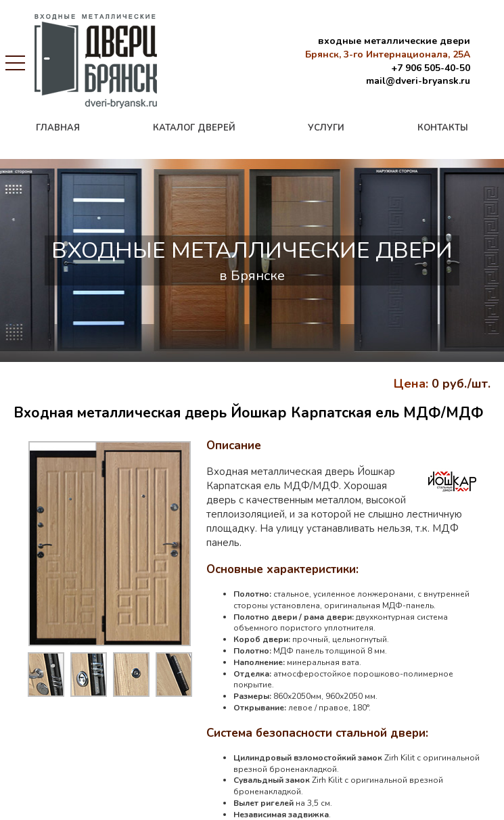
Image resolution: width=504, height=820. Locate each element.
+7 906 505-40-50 (431, 68)
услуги (326, 128)
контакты (443, 128)
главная (58, 128)
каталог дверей (194, 128)
